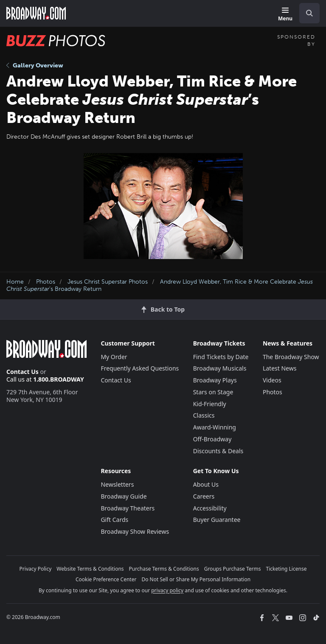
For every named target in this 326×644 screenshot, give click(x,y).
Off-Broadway (212, 439)
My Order (114, 357)
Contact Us (22, 372)
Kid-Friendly (210, 404)
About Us (206, 484)
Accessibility (210, 508)
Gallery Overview (35, 66)
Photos (46, 282)
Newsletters (117, 484)
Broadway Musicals (220, 368)
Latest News (280, 368)
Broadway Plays (215, 380)
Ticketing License (287, 569)
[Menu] (285, 15)
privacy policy (167, 590)
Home (15, 282)
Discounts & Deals (218, 451)
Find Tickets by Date (221, 357)
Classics (204, 415)
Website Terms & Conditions (90, 569)
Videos (272, 380)
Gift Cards (114, 520)
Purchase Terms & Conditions (164, 569)
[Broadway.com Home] (36, 13)
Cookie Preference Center (106, 579)
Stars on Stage (213, 392)
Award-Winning (215, 427)
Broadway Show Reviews (135, 531)
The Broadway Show (291, 357)
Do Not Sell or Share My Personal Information (196, 579)
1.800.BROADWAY (59, 379)
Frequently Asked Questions (140, 368)
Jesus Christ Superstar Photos (108, 282)
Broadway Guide (124, 496)
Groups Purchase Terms (233, 569)
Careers (204, 496)
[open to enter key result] (309, 13)
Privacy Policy (36, 569)
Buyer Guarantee (217, 520)
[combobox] (306, 13)
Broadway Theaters (128, 508)
